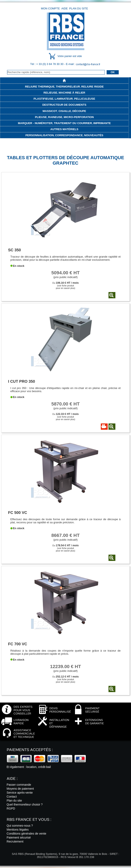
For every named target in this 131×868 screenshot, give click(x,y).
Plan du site (79, 8)
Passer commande (19, 785)
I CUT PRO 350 (22, 381)
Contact (12, 797)
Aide (64, 8)
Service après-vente (20, 793)
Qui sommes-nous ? (20, 826)
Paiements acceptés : (30, 750)
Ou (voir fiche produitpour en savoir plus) (65, 285)
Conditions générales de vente (26, 834)
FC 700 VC (18, 644)
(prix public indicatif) (65, 274)
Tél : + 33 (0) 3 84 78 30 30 (47, 64)
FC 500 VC (18, 513)
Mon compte (51, 8)
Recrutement (15, 841)
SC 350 (15, 250)
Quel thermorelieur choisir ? (25, 804)
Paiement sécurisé (19, 837)
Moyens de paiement (20, 789)
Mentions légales (18, 830)
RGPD (11, 808)
